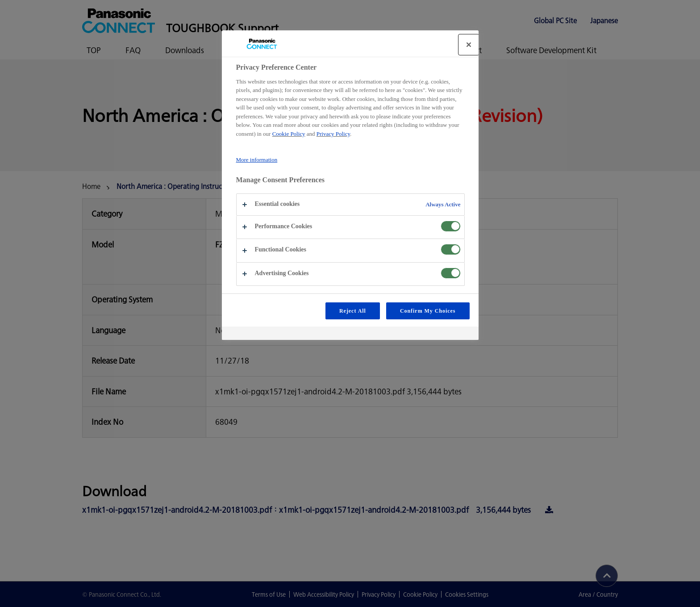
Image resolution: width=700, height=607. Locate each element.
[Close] (469, 45)
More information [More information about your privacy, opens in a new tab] (257, 160)
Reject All (353, 311)
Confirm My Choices (428, 311)
